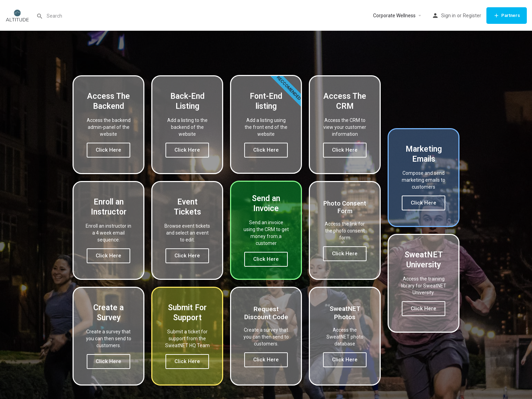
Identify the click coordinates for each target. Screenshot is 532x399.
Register (472, 16)
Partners (507, 16)
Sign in (448, 16)
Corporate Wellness (394, 16)
